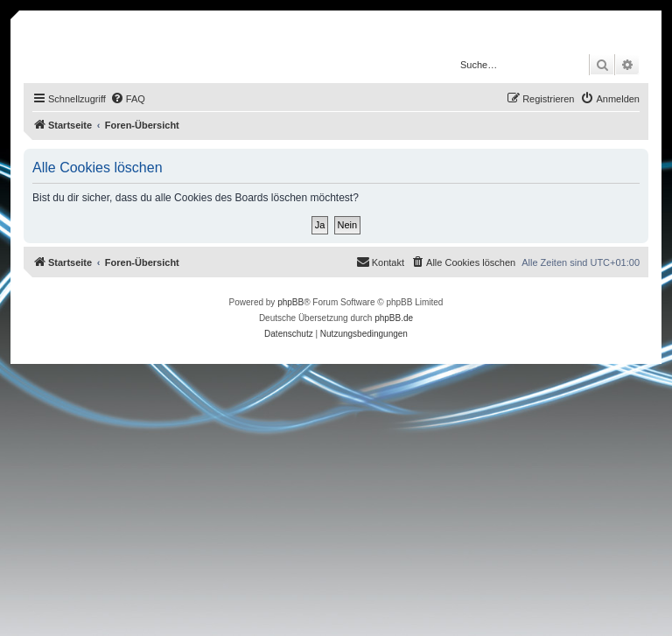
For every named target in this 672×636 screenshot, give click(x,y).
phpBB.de (394, 318)
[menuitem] (128, 99)
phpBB (290, 302)
